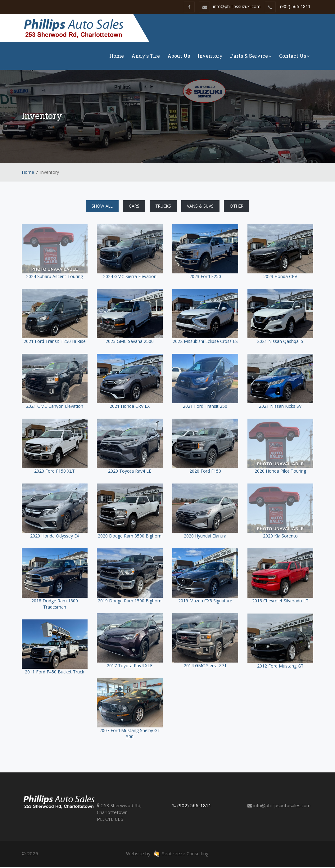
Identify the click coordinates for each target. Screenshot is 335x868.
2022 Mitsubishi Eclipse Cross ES (205, 342)
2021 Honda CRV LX (130, 407)
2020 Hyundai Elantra (205, 537)
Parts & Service (251, 56)
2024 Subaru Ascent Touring (54, 277)
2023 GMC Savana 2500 (130, 342)
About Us (179, 56)
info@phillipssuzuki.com (230, 6)
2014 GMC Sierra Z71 (205, 666)
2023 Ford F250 (205, 277)
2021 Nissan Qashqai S (280, 342)
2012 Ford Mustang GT (280, 667)
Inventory (210, 56)
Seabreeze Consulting (181, 854)
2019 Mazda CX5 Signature (205, 602)
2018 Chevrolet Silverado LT (280, 602)
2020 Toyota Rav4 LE (130, 472)
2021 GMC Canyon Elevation (55, 407)
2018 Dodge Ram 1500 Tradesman (55, 605)
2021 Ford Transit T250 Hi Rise (55, 342)
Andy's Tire (146, 56)
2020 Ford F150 (205, 472)
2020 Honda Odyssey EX (55, 537)
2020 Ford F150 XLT (54, 472)
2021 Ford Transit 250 (205, 407)
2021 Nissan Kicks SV (280, 407)
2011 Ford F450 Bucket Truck (54, 673)
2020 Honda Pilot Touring (280, 472)
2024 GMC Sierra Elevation (130, 277)
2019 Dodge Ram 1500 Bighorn (130, 602)
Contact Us (294, 56)
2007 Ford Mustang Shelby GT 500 (130, 734)
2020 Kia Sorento (280, 537)
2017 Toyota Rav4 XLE (130, 666)
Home (117, 56)
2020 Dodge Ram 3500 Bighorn (130, 537)
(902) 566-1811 (295, 6)
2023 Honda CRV (280, 277)
